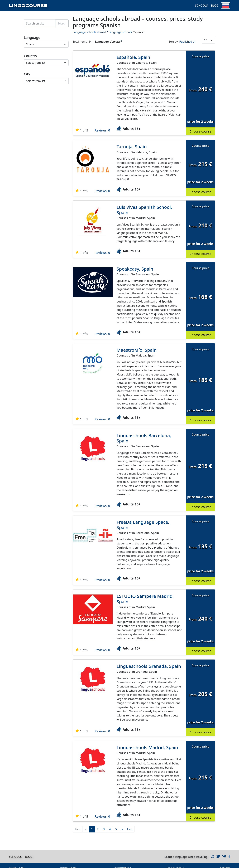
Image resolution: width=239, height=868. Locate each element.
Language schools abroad (89, 32)
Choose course (200, 131)
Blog (215, 6)
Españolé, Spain (133, 57)
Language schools (120, 32)
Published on (188, 42)
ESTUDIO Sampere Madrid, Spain (145, 599)
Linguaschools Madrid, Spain (147, 747)
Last (130, 829)
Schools (201, 6)
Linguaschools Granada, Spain (149, 666)
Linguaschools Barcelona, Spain (144, 438)
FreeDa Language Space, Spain (143, 525)
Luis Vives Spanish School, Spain (144, 210)
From (193, 90)
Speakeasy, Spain (135, 269)
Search (62, 23)
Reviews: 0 (102, 130)
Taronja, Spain (132, 147)
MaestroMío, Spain (137, 350)
